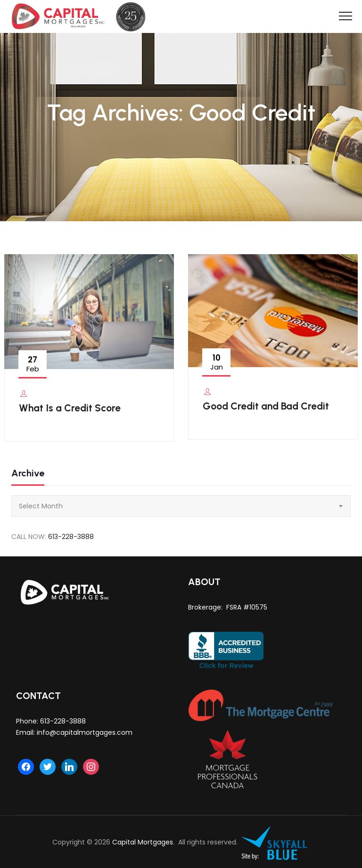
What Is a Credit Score (70, 408)
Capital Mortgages (143, 842)
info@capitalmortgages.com (85, 732)
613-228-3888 (71, 537)
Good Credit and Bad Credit (266, 406)
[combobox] (181, 506)
